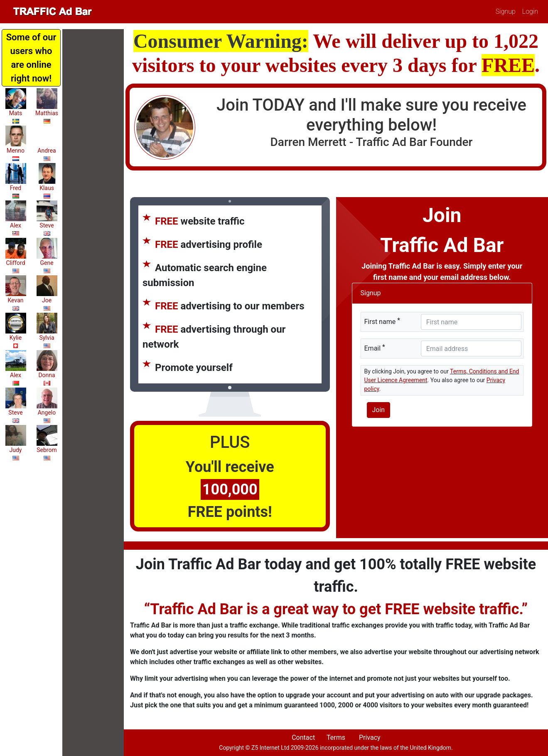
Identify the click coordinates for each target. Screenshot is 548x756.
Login (530, 11)
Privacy (370, 737)
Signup (506, 11)
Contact (303, 737)
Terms (336, 737)
